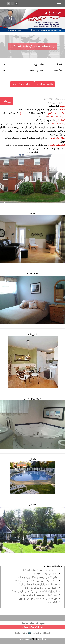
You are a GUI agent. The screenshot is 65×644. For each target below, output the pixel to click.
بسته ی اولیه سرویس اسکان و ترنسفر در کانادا (36, 581)
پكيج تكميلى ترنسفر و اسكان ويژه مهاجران (38, 577)
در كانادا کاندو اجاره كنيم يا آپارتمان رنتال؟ (38, 584)
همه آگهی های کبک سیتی (22, 84)
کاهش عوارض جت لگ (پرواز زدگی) (41, 588)
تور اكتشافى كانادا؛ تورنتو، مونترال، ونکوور (38, 599)
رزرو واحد (7, 101)
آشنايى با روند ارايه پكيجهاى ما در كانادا (39, 570)
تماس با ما (52, 602)
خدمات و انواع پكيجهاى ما (45, 574)
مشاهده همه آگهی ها (45, 84)
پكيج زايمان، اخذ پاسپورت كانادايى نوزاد (39, 595)
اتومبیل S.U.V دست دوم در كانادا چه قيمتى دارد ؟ (34, 592)
